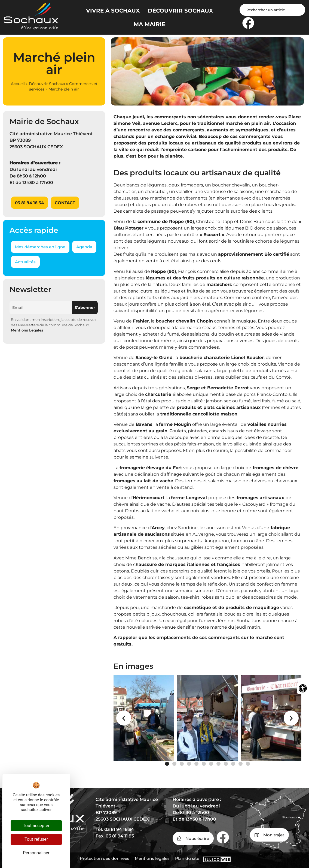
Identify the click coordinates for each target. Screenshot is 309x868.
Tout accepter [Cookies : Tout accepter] (36, 826)
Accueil (18, 84)
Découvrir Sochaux (47, 84)
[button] (124, 718)
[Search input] (272, 10)
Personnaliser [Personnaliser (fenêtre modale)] (36, 853)
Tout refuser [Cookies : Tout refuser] (36, 839)
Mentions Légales (27, 330)
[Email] (41, 308)
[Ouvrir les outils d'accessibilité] (303, 688)
